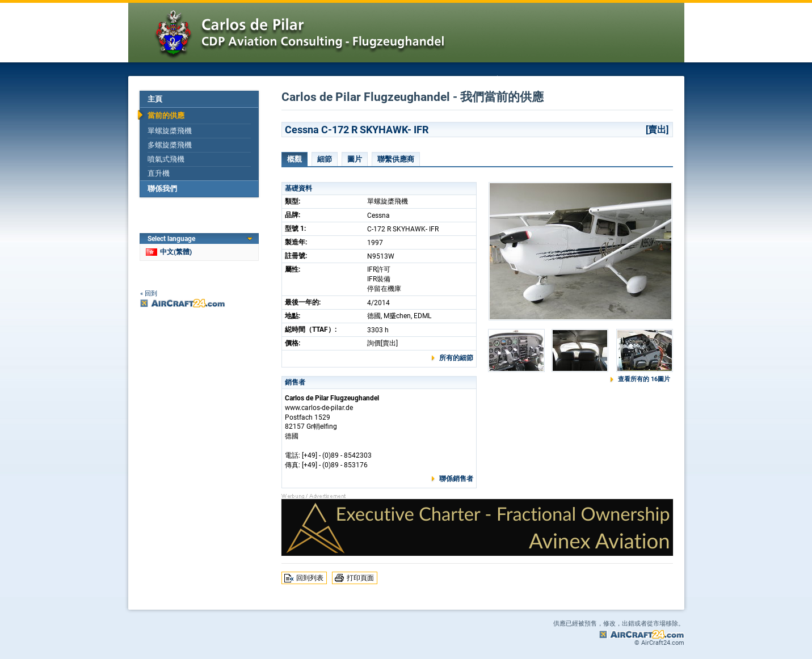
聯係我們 (162, 189)
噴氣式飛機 (166, 159)
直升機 (159, 173)
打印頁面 (360, 578)
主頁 (155, 99)
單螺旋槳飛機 (170, 131)
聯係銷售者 (456, 479)
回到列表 (310, 578)
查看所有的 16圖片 (644, 379)
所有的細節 (456, 358)
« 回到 (149, 293)
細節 (325, 159)
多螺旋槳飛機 (170, 145)
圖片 (355, 159)
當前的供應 (166, 115)
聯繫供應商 (396, 159)
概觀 (294, 159)
